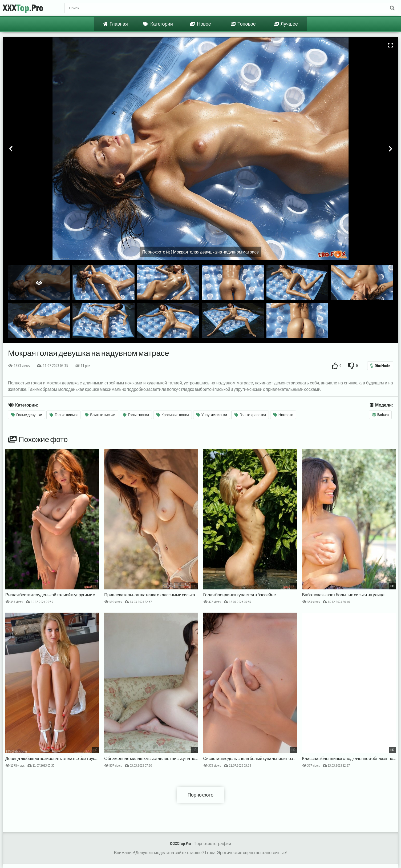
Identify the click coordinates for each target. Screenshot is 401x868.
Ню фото (283, 415)
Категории (158, 24)
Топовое (243, 24)
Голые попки (136, 415)
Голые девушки (27, 415)
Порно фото (200, 795)
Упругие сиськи (212, 415)
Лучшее (286, 24)
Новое (200, 24)
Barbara (380, 415)
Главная (115, 24)
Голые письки (64, 415)
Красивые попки (173, 415)
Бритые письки (100, 415)
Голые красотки (250, 415)
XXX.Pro (23, 8)
